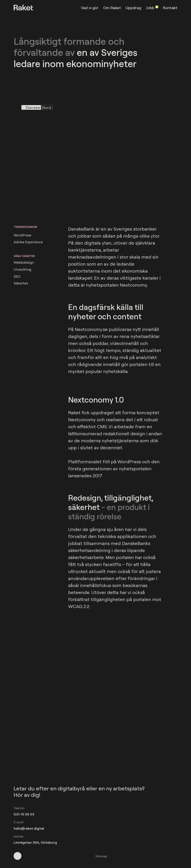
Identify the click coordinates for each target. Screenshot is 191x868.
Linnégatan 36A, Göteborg (35, 842)
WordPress (22, 235)
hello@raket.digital (29, 828)
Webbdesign (24, 262)
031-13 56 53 (24, 814)
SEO (17, 276)
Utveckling (22, 269)
